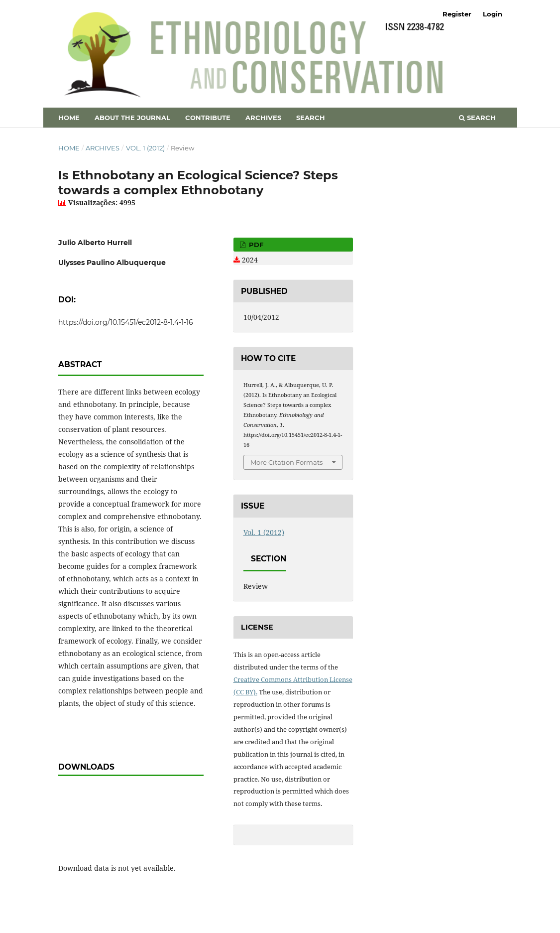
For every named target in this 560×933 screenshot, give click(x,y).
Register (457, 14)
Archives (263, 118)
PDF (255, 245)
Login (493, 14)
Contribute (208, 118)
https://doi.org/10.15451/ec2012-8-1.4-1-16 (126, 322)
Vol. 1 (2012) (145, 148)
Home (69, 118)
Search (311, 118)
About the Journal (132, 118)
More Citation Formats (286, 462)
